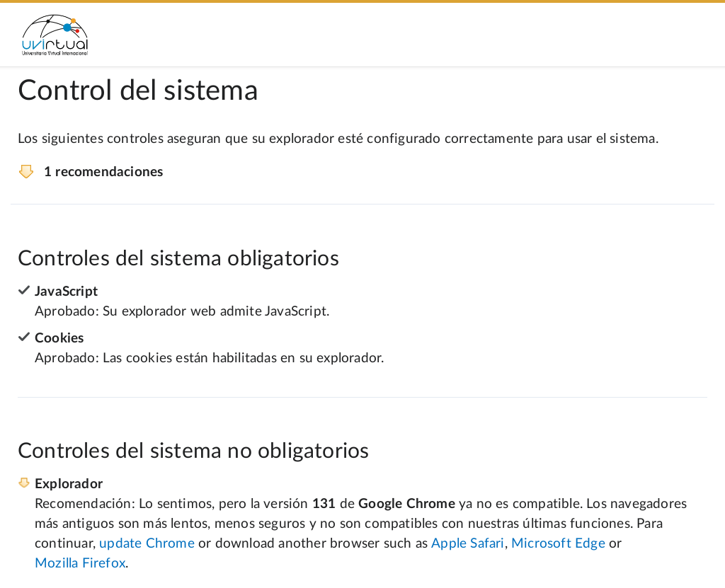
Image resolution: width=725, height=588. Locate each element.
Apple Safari (468, 544)
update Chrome (147, 544)
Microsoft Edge (558, 544)
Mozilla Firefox (80, 564)
